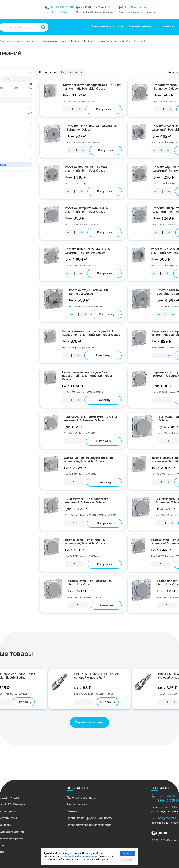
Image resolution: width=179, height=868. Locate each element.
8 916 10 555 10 (62, 12)
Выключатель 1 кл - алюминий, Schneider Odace (90, 583)
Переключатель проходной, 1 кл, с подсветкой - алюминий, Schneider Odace (87, 376)
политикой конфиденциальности (80, 856)
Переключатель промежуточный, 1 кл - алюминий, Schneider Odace (91, 419)
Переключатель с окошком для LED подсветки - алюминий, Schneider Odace (91, 333)
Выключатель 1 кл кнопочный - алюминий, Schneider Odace (87, 542)
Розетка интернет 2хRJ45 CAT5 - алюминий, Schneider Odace (88, 251)
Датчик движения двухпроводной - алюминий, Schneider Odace (90, 460)
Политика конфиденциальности (90, 818)
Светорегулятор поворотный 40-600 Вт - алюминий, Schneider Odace (92, 87)
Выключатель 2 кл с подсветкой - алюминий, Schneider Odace (88, 501)
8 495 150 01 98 (62, 7)
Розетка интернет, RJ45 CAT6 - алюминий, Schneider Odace (87, 210)
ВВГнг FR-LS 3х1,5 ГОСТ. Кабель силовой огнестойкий (97, 676)
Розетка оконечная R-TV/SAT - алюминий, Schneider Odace (87, 169)
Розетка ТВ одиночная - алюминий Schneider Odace (92, 128)
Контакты (166, 26)
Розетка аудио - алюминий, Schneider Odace (89, 292)
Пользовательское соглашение (89, 825)
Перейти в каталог (89, 722)
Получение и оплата (107, 26)
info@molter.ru (135, 7)
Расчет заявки (141, 26)
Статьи (72, 811)
